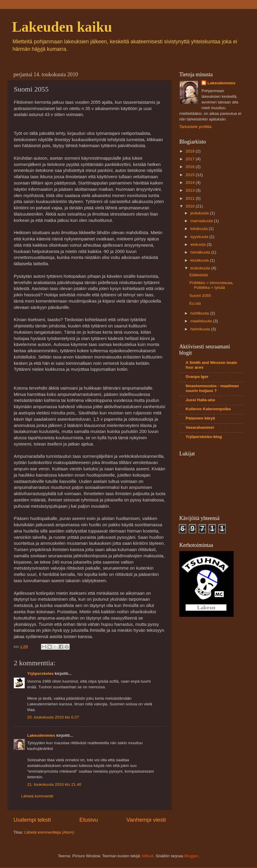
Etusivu (89, 820)
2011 (191, 198)
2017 (191, 159)
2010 (191, 206)
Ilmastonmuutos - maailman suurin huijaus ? (212, 388)
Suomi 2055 (200, 296)
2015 (191, 175)
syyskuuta (200, 237)
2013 (191, 190)
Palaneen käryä (200, 418)
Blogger (191, 856)
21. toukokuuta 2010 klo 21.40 (54, 784)
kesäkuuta (200, 260)
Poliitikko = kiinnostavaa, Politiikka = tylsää (211, 285)
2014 (191, 183)
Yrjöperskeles (40, 673)
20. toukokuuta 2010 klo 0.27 (53, 717)
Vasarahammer (200, 427)
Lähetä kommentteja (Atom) (49, 832)
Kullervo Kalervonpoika (208, 409)
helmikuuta (201, 329)
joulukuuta (200, 213)
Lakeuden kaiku (62, 27)
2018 (191, 151)
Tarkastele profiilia (195, 127)
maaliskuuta (202, 321)
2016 (191, 167)
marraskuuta (202, 221)
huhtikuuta (200, 313)
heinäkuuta (201, 252)
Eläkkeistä (199, 275)
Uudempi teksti (32, 820)
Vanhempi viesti (146, 820)
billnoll (148, 856)
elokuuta (199, 244)
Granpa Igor (197, 377)
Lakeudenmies (41, 735)
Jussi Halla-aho (200, 400)
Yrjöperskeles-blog (204, 437)
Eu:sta (195, 303)
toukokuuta (201, 268)
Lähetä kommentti (37, 796)
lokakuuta (200, 229)
